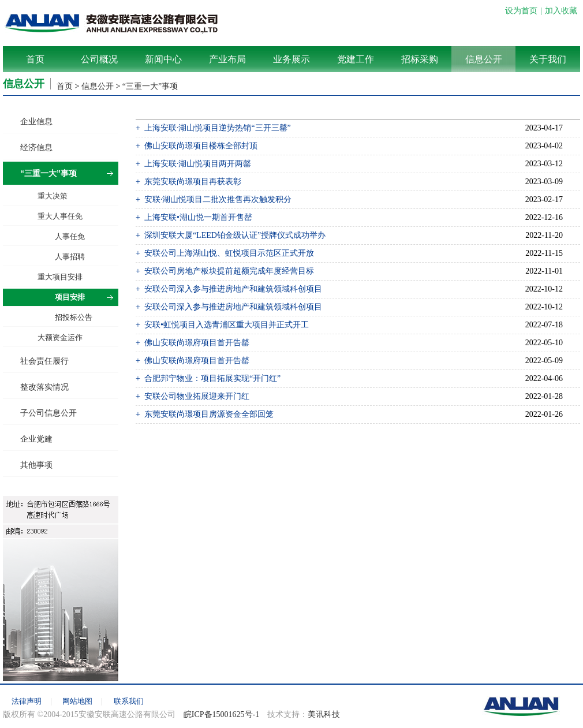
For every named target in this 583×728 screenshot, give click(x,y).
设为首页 (521, 11)
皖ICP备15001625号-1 (221, 714)
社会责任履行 (44, 361)
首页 (35, 59)
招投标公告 (74, 317)
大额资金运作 (60, 337)
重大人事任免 (60, 216)
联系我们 (129, 701)
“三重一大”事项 (150, 86)
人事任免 (70, 236)
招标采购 (420, 59)
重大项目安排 (60, 277)
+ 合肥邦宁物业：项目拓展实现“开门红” (208, 378)
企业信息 (36, 121)
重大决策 (53, 196)
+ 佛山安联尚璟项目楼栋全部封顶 (197, 146)
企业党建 (36, 439)
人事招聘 (70, 257)
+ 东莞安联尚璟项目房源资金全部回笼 (205, 414)
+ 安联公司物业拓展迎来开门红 (193, 396)
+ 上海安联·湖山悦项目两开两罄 (193, 164)
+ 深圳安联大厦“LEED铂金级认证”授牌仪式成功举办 (231, 235)
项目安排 (70, 297)
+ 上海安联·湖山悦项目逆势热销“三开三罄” (213, 128)
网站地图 (77, 701)
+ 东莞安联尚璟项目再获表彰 (188, 182)
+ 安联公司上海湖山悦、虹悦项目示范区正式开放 (225, 253)
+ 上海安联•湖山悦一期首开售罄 (194, 217)
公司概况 (99, 59)
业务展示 (291, 59)
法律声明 (27, 701)
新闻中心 (163, 59)
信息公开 (484, 59)
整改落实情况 (44, 387)
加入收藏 (561, 11)
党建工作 (356, 59)
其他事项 (36, 465)
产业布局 (227, 59)
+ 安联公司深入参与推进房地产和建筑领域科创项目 (229, 289)
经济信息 (36, 147)
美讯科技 (324, 714)
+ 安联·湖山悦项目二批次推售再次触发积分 (214, 199)
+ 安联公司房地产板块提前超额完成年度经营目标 (225, 271)
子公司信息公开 (48, 413)
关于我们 (548, 59)
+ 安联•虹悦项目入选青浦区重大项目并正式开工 (222, 325)
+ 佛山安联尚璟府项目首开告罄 (193, 343)
